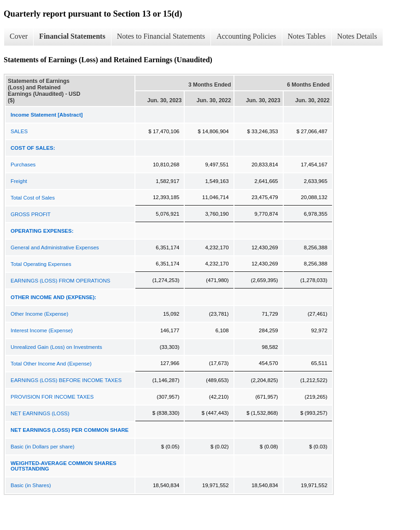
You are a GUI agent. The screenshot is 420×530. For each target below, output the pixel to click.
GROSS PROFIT (31, 214)
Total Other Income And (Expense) (51, 364)
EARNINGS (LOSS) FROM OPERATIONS (60, 281)
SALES (19, 131)
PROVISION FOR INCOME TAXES (52, 397)
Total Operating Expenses (41, 264)
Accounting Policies (246, 36)
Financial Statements (72, 36)
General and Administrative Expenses (55, 247)
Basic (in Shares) (31, 485)
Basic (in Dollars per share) (43, 447)
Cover (19, 36)
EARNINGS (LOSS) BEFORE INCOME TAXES (66, 380)
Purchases (23, 165)
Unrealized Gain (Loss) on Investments (56, 347)
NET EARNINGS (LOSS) (40, 413)
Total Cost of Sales (33, 198)
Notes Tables (307, 36)
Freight (19, 181)
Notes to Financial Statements (161, 36)
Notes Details (357, 36)
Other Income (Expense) (39, 314)
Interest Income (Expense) (42, 330)
